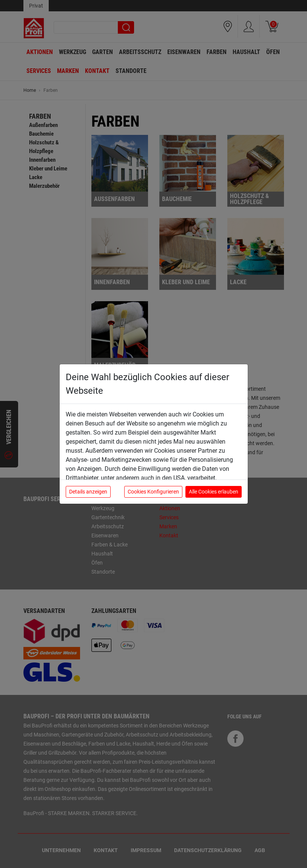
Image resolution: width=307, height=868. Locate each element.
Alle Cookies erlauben (214, 492)
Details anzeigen (88, 492)
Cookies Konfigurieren (153, 492)
